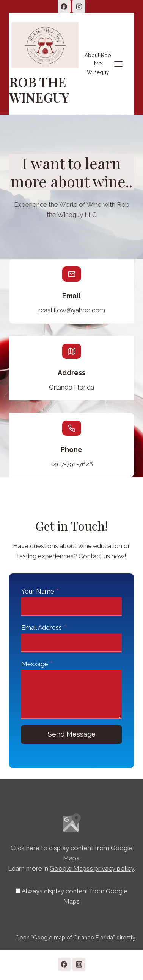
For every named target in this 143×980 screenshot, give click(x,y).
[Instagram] (79, 6)
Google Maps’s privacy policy (92, 868)
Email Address (44, 628)
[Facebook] (64, 6)
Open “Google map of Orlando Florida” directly (75, 937)
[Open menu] (108, 64)
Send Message (72, 734)
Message (37, 664)
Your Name (40, 591)
